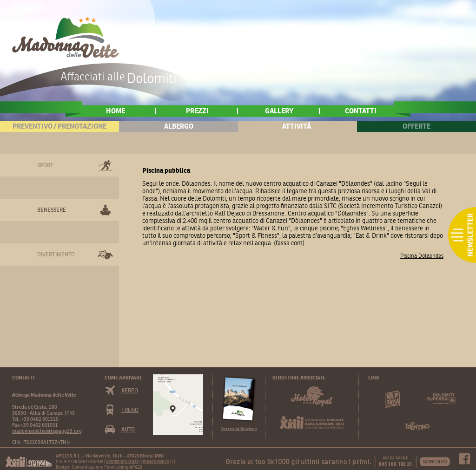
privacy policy (155, 461)
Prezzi (197, 111)
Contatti (361, 111)
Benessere (52, 210)
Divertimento (56, 254)
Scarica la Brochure (239, 428)
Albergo (179, 126)
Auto (128, 429)
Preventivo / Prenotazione (59, 126)
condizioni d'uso (122, 461)
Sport (45, 165)
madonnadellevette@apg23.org (47, 431)
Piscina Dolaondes (422, 256)
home (116, 111)
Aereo (130, 390)
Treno (130, 410)
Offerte (416, 126)
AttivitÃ (297, 126)
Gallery (279, 111)
